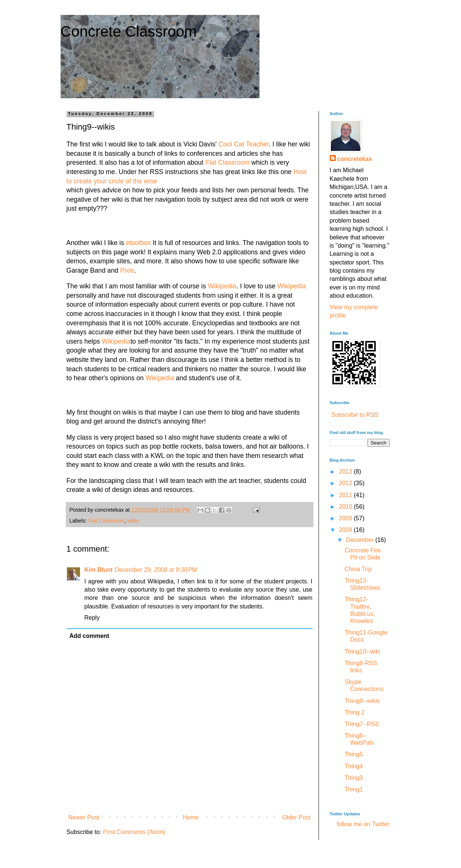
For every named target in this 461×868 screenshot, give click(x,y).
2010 (346, 507)
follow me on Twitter (363, 824)
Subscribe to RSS (355, 415)
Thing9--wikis (362, 701)
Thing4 (354, 766)
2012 (346, 483)
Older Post (296, 817)
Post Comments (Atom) (134, 832)
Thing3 (354, 778)
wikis (133, 521)
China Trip (358, 569)
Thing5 (354, 754)
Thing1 (354, 789)
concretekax (355, 159)
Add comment (90, 636)
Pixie (127, 270)
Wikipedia (222, 286)
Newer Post (84, 817)
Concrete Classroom (129, 31)
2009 (346, 518)
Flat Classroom (227, 162)
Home (191, 817)
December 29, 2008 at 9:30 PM (156, 570)
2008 (346, 530)
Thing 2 (354, 712)
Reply (92, 618)
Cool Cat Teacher (244, 144)
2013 (346, 472)
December (360, 540)
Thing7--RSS (362, 724)
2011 (346, 495)
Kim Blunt (99, 570)
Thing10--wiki (362, 652)
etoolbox (139, 243)
